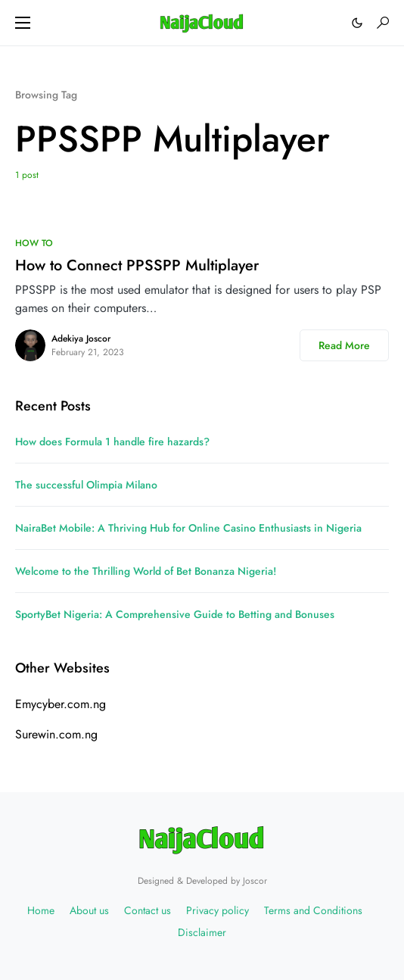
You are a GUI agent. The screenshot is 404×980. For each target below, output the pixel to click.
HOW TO (34, 243)
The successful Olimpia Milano (86, 485)
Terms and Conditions (313, 910)
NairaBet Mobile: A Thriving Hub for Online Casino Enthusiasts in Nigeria (188, 528)
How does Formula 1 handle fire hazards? (112, 442)
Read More (344, 345)
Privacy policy (218, 910)
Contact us (148, 910)
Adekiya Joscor (81, 339)
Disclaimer (202, 932)
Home (41, 910)
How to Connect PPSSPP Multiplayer (137, 265)
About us (89, 910)
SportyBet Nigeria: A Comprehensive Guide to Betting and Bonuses (175, 614)
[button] (23, 23)
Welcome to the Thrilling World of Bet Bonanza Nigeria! (146, 571)
